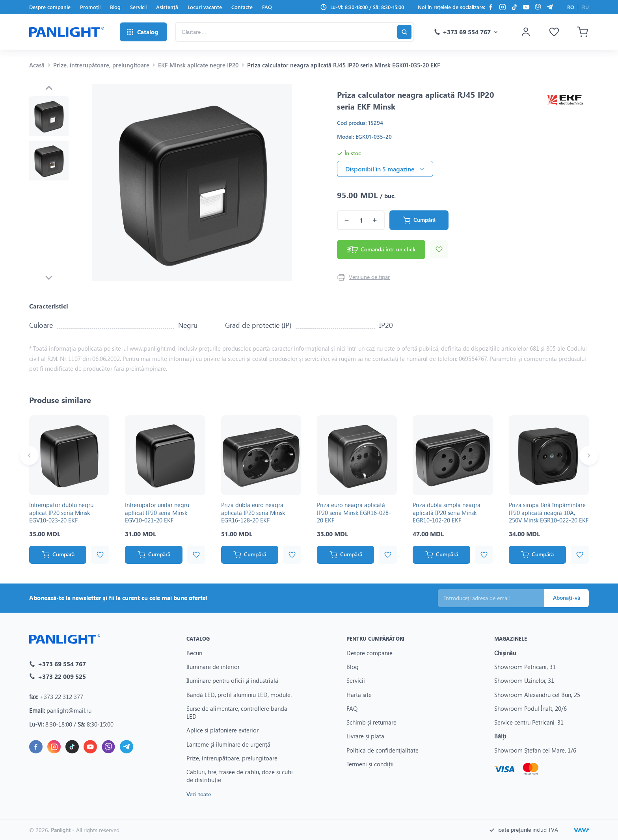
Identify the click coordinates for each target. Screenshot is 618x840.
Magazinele (511, 638)
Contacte (242, 7)
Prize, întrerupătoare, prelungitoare (101, 65)
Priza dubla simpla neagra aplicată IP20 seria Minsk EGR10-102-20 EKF (447, 512)
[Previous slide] (49, 88)
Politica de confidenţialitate (383, 750)
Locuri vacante (205, 7)
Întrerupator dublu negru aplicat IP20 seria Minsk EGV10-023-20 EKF (61, 512)
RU (585, 7)
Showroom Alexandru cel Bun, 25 (537, 695)
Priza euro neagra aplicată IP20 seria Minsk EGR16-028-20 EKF (354, 512)
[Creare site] (581, 830)
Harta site (359, 695)
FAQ (267, 7)
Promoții (90, 7)
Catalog (198, 638)
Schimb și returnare (371, 722)
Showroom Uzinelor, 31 (524, 680)
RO (571, 7)
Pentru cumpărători (375, 638)
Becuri (195, 653)
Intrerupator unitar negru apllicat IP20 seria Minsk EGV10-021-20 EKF (157, 512)
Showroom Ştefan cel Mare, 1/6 (535, 750)
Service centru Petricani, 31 (529, 722)
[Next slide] (49, 278)
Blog (115, 7)
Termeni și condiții (370, 764)
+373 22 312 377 (61, 697)
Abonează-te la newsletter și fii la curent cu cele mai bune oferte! (118, 598)
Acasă (37, 65)
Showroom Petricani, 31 (525, 667)
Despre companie (50, 7)
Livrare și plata (365, 736)
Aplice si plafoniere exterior (222, 730)
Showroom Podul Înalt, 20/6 (531, 708)
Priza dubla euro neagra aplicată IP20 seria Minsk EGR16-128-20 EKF (253, 512)
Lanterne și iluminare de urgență (228, 744)
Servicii (138, 7)
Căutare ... (175, 22)
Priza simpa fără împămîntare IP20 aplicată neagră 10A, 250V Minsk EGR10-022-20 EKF (549, 512)
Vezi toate (199, 794)
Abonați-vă (567, 597)
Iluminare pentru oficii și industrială (232, 680)
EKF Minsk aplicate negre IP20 (198, 65)
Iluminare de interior (213, 667)
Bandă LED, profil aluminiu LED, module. (239, 695)
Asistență (167, 7)
